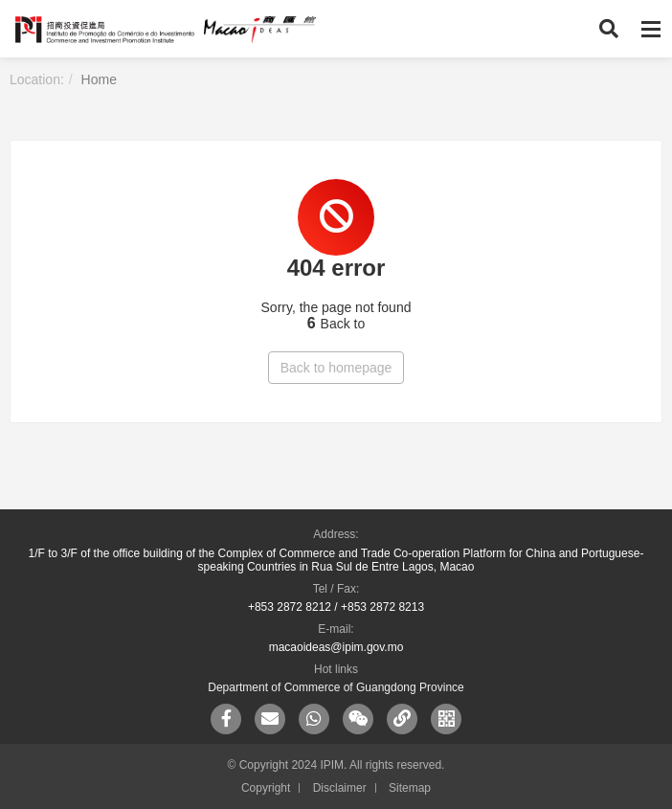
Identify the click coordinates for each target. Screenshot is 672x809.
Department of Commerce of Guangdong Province (336, 687)
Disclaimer (340, 788)
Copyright (266, 788)
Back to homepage (336, 368)
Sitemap (410, 788)
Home (99, 79)
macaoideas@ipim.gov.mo (336, 647)
